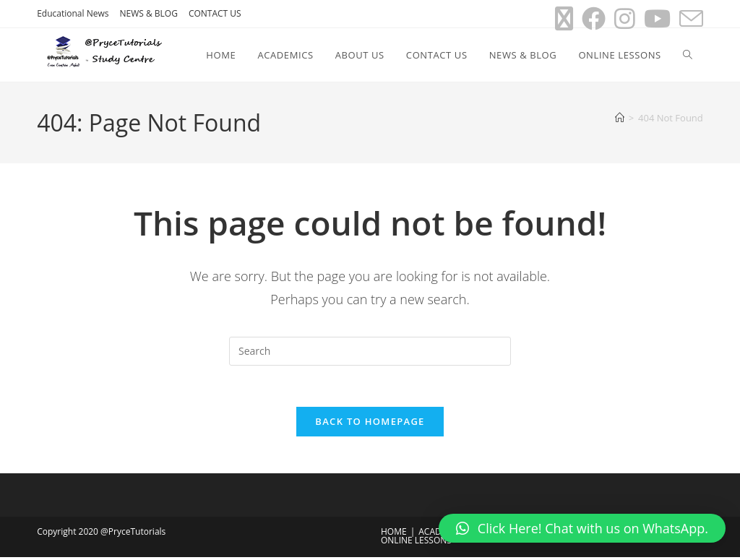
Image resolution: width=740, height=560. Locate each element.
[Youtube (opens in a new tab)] (657, 18)
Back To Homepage (370, 424)
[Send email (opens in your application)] (689, 18)
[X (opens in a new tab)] (564, 18)
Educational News (73, 13)
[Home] (620, 118)
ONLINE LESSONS (416, 543)
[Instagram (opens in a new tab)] (625, 18)
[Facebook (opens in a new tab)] (594, 18)
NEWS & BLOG (148, 13)
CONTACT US (215, 13)
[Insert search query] (370, 351)
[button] (582, 528)
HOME (394, 534)
